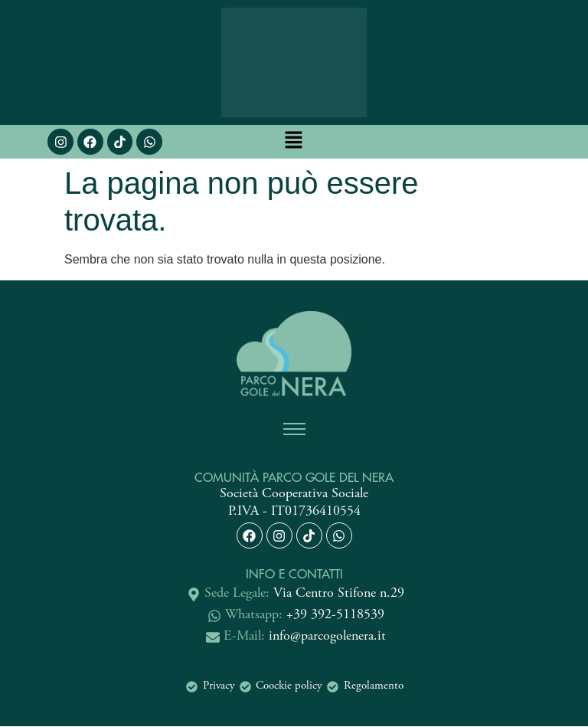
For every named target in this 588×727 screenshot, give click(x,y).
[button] (294, 142)
